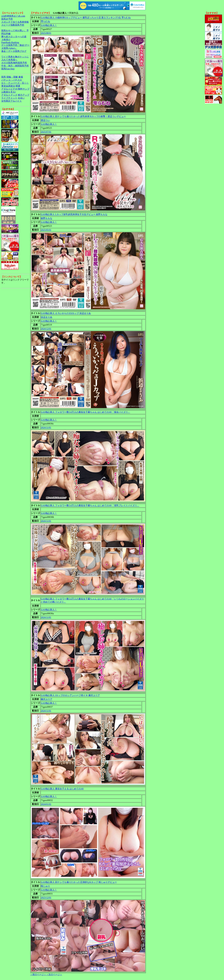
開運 (18, 86)
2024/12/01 (46, 329)
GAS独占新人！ (49, 25)
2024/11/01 (46, 427)
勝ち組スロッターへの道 (14, 37)
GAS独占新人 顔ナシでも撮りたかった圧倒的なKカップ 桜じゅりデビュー (79, 882)
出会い (21, 98)
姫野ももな (47, 218)
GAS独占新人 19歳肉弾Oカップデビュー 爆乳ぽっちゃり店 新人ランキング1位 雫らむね (86, 18)
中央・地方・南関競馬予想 (15, 66)
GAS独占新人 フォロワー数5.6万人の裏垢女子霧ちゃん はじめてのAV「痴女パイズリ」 (85, 412)
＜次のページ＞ (54, 974)
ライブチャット (9, 98)
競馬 (4, 77)
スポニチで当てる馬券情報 (15, 22)
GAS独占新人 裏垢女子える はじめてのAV (62, 789)
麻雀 (21, 77)
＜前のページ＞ (38, 974)
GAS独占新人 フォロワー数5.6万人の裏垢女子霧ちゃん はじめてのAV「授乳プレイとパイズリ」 (90, 505)
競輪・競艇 (12, 77)
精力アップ (24, 95)
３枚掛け (6, 40)
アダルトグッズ (9, 95)
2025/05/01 (46, 230)
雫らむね (45, 21)
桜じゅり (45, 886)
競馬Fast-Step (8, 69)
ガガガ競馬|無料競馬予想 (14, 63)
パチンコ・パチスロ (12, 80)
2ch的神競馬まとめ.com (13, 16)
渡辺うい (45, 120)
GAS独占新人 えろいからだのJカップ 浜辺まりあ (66, 313)
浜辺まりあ (47, 317)
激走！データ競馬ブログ (14, 51)
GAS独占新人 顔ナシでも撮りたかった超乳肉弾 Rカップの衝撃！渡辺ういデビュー (83, 116)
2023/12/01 (46, 898)
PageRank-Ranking (10, 42)
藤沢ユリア (47, 699)
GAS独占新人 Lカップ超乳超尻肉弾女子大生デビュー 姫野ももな (74, 214)
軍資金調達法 (8, 86)
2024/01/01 (46, 804)
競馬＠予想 (7, 19)
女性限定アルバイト (12, 101)
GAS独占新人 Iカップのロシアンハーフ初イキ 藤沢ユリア (70, 695)
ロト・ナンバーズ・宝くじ (15, 83)
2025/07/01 (46, 132)
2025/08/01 (46, 33)
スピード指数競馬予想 (13, 25)
